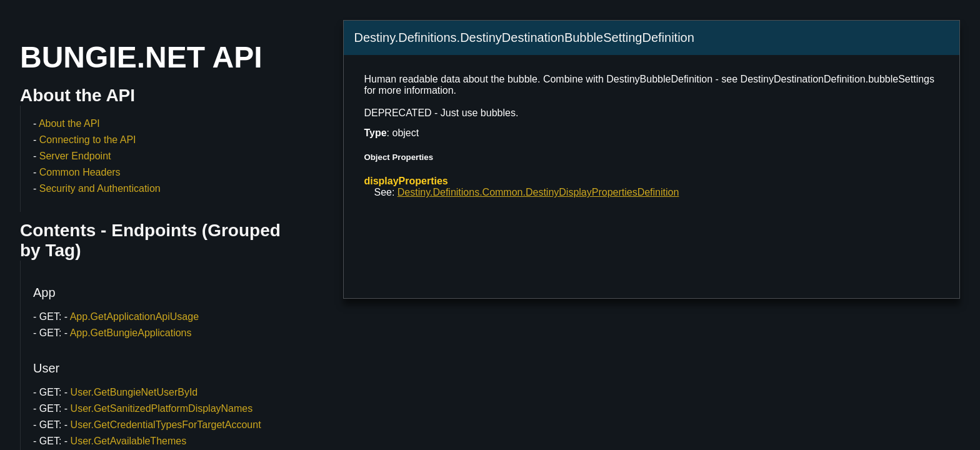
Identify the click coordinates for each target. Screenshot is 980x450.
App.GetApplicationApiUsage (134, 317)
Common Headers (80, 172)
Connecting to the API (88, 140)
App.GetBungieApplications (131, 333)
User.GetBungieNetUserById (134, 392)
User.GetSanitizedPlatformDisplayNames (162, 408)
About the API (69, 123)
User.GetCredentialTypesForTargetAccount (166, 425)
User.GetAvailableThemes (129, 441)
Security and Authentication (100, 188)
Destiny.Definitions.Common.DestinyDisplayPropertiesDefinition (538, 192)
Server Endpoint (75, 156)
